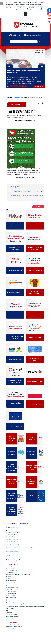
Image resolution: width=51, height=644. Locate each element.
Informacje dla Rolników (13, 588)
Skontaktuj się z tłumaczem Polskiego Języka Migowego (22, 548)
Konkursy (9, 576)
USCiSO (8, 599)
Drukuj (40, 103)
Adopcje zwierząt (11, 595)
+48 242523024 (11, 540)
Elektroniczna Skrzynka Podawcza (15, 560)
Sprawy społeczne (11, 597)
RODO (8, 558)
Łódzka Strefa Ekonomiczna (14, 625)
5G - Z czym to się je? (12, 571)
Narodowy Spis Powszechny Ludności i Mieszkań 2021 (21, 574)
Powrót (38, 206)
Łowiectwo (9, 612)
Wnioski (8, 578)
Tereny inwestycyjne (12, 629)
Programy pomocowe (12, 586)
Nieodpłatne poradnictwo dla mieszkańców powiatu (20, 605)
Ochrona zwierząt (11, 593)
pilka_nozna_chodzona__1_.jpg (22, 191)
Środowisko (9, 590)
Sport (8, 610)
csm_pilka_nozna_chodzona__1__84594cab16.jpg (24, 195)
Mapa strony (10, 618)
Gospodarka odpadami (12, 580)
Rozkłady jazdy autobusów (13, 569)
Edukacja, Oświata (11, 601)
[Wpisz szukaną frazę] (24, 42)
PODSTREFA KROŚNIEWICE (14, 627)
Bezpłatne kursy (11, 582)
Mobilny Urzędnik (11, 567)
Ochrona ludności (11, 591)
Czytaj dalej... (39, 86)
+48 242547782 (11, 542)
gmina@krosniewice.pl (12, 545)
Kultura (8, 584)
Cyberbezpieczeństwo (12, 572)
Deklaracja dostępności (12, 551)
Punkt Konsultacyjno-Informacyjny (16, 603)
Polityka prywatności (12, 614)
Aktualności (16, 97)
